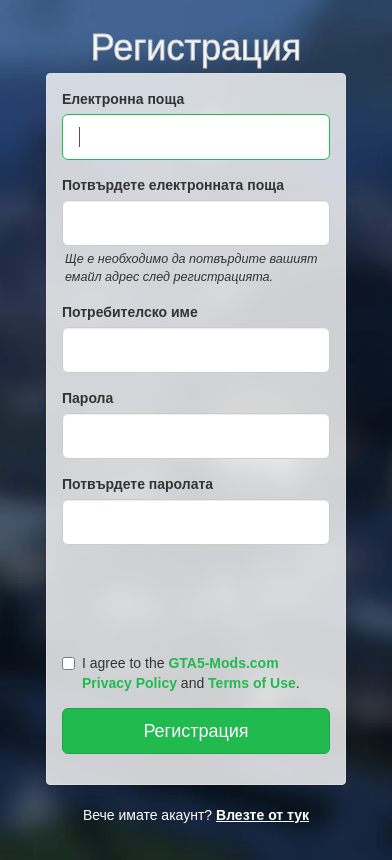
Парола (87, 398)
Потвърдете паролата (137, 484)
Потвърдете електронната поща (173, 185)
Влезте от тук (262, 815)
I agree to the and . (181, 673)
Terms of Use (252, 683)
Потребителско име (130, 312)
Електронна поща (123, 99)
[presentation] (199, 595)
